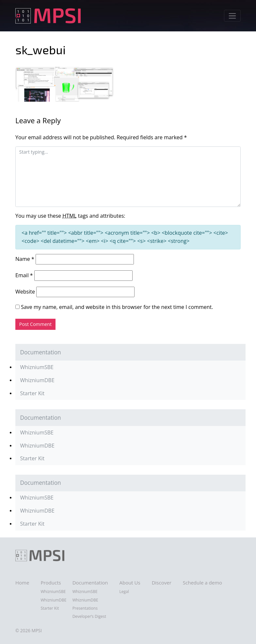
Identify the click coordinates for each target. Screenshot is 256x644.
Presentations (85, 608)
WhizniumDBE (37, 380)
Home (22, 583)
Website (25, 292)
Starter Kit (32, 393)
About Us (130, 583)
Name (25, 259)
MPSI (37, 630)
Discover (162, 583)
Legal (124, 592)
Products (51, 583)
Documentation (90, 583)
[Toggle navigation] (232, 16)
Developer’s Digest (89, 616)
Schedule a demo (202, 583)
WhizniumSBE (37, 367)
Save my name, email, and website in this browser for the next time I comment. (117, 307)
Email (24, 275)
